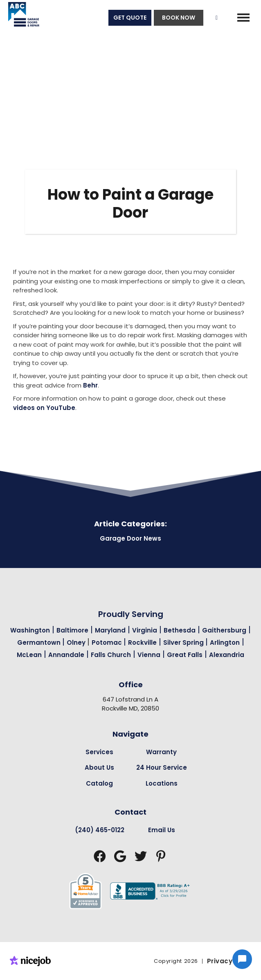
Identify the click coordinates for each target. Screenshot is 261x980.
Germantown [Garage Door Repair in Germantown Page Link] (40, 643)
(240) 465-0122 (100, 830)
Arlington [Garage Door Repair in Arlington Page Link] (225, 643)
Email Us (162, 830)
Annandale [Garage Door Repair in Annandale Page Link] (66, 655)
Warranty (161, 752)
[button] (243, 18)
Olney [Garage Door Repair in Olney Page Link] (77, 643)
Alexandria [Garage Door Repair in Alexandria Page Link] (227, 655)
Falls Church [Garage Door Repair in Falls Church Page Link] (111, 655)
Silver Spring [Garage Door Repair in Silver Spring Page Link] (184, 643)
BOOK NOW (179, 18)
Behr (90, 385)
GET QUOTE (130, 18)
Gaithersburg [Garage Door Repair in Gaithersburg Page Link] (224, 630)
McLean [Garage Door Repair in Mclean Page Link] (29, 655)
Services (99, 752)
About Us (99, 767)
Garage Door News (130, 538)
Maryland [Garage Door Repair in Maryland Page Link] (110, 630)
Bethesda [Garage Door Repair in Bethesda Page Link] (180, 630)
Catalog (99, 783)
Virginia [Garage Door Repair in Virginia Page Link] (145, 630)
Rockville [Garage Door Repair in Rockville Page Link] (142, 643)
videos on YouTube (44, 408)
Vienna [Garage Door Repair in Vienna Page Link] (149, 655)
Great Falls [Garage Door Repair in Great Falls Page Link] (185, 655)
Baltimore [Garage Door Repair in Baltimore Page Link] (72, 630)
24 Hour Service (162, 767)
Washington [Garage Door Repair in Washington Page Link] (30, 630)
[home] (20, 18)
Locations (162, 783)
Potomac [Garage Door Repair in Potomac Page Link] (108, 643)
